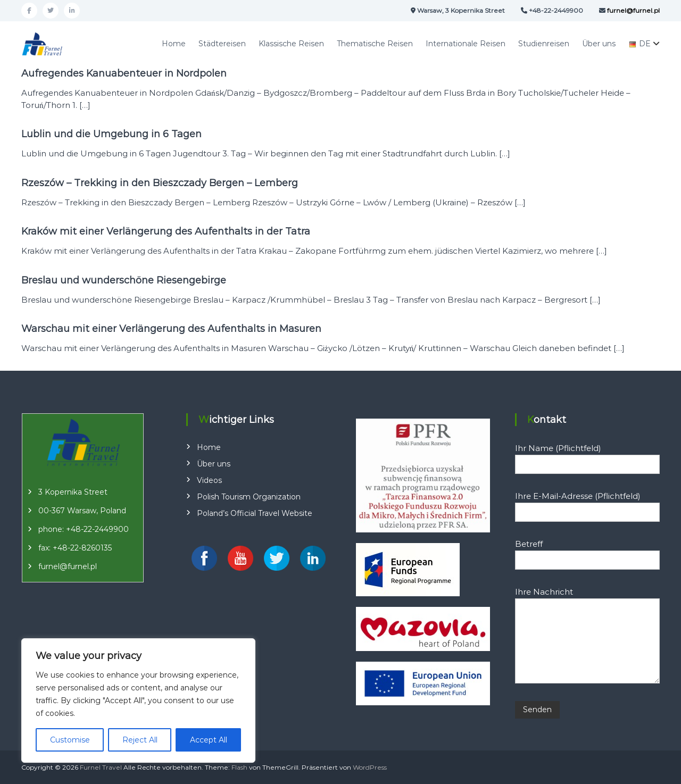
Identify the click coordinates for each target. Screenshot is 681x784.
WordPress (370, 767)
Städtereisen (222, 44)
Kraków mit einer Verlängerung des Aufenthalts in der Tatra (166, 231)
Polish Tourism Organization (249, 497)
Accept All (209, 740)
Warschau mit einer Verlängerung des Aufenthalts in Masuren (171, 329)
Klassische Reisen (291, 44)
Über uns (599, 44)
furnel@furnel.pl (68, 566)
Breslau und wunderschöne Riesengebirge (124, 280)
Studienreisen (544, 44)
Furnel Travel (101, 767)
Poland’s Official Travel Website (255, 513)
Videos (209, 480)
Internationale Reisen (466, 44)
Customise (70, 740)
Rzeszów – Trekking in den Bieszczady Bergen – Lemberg (160, 183)
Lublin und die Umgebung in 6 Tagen (111, 134)
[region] (138, 700)
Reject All (140, 740)
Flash (239, 767)
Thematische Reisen (375, 44)
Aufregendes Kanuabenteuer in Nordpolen (124, 73)
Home (174, 44)
